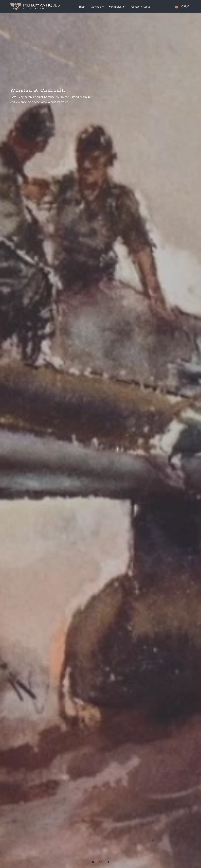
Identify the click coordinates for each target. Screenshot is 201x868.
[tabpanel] (100, 440)
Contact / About (141, 6)
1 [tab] (93, 862)
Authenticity (97, 6)
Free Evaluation (117, 6)
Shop (82, 6)
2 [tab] (100, 862)
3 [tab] (108, 862)
